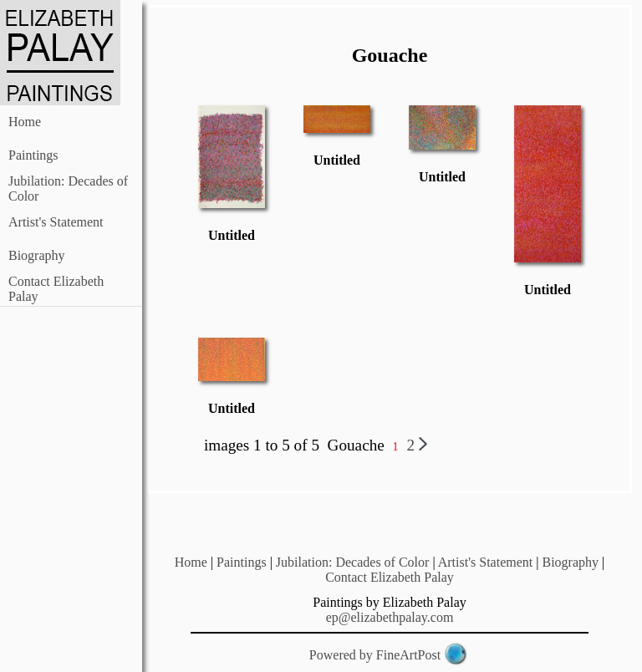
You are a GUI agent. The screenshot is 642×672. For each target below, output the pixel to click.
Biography (37, 255)
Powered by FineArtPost (375, 655)
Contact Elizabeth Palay (390, 577)
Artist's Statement (56, 222)
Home (25, 122)
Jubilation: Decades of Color (353, 562)
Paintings (33, 155)
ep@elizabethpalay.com (390, 617)
